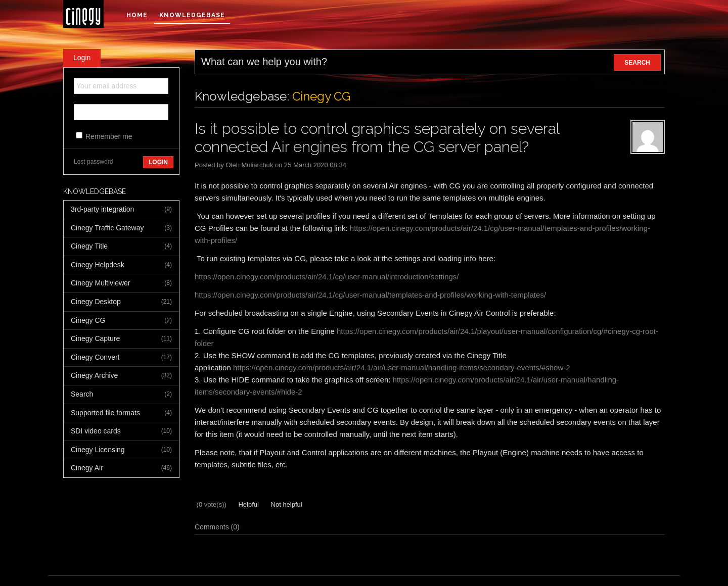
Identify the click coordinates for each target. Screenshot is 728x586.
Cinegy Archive (121, 376)
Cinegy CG (121, 321)
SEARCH (637, 63)
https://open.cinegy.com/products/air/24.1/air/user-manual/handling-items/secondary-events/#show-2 (402, 368)
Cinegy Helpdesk (121, 265)
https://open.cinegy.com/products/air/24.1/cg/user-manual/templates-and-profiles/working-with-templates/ (370, 295)
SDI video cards (121, 431)
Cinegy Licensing (121, 450)
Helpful (248, 504)
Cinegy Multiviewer (121, 283)
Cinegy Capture (121, 339)
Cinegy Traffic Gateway (121, 228)
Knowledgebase (192, 15)
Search (121, 395)
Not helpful (286, 504)
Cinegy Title (121, 247)
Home (137, 15)
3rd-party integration (121, 210)
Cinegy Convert (121, 358)
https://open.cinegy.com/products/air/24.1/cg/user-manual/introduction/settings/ (327, 277)
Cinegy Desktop (121, 302)
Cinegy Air (121, 468)
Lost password (93, 162)
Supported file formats (121, 413)
